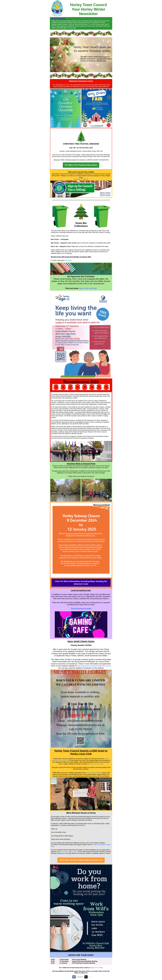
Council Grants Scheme (94, 773)
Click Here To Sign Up (81, 179)
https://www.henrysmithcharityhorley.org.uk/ (94, 666)
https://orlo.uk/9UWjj (88, 288)
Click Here (68, 260)
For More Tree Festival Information (81, 165)
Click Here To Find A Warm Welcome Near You (81, 860)
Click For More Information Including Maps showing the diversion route (81, 583)
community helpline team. (69, 852)
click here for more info (95, 764)
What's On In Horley (96, 968)
